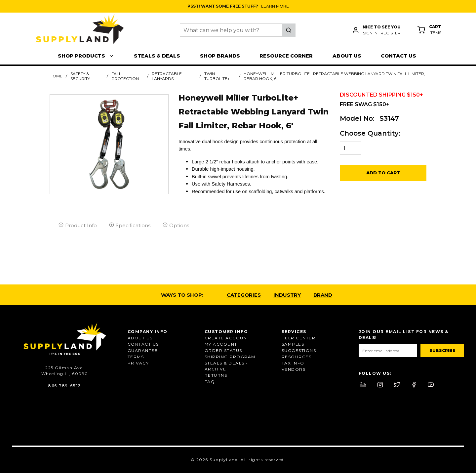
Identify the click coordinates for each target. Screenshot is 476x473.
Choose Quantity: (370, 133)
